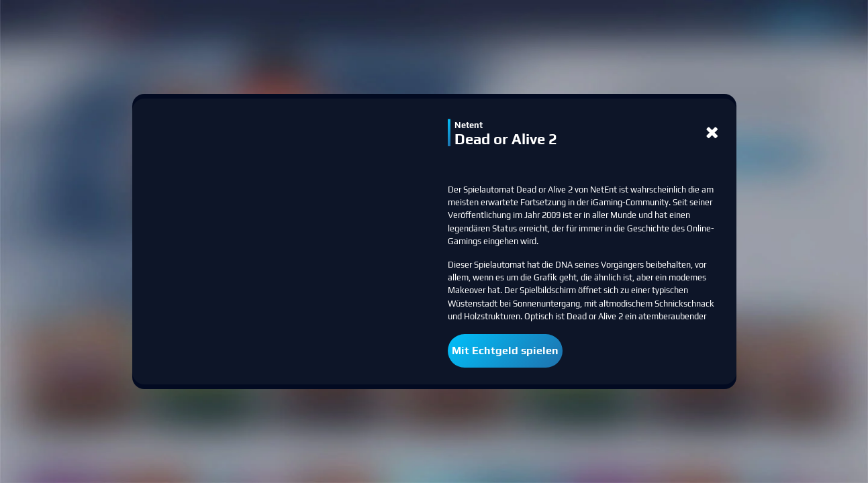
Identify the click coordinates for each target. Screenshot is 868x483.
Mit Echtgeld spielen (505, 351)
